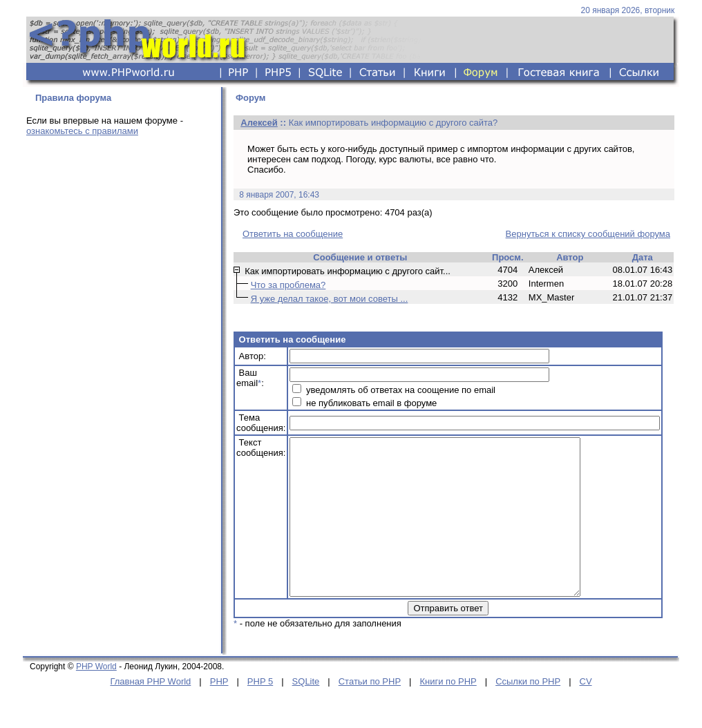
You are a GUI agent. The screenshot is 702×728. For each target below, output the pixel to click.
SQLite (306, 712)
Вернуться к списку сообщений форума (588, 234)
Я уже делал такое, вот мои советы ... (330, 299)
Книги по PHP (448, 712)
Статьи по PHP (370, 712)
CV (586, 712)
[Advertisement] (120, 243)
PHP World (96, 698)
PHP (219, 712)
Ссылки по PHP (528, 712)
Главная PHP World (150, 712)
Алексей (259, 123)
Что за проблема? (288, 285)
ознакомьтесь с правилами (82, 131)
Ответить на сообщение (293, 234)
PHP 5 (260, 712)
